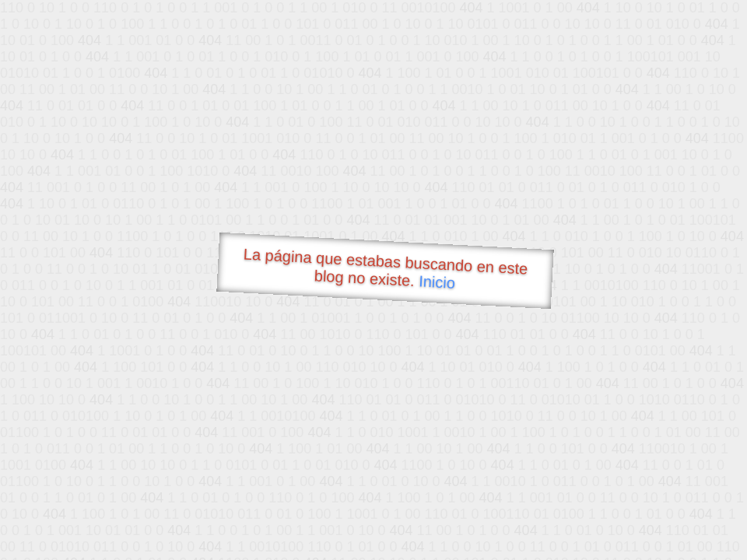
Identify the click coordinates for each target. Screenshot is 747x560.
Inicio (437, 282)
